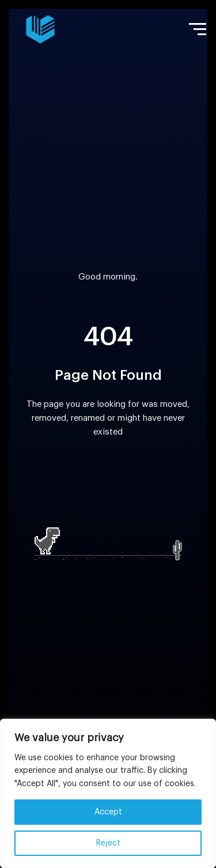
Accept (108, 812)
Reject (108, 843)
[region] (108, 793)
